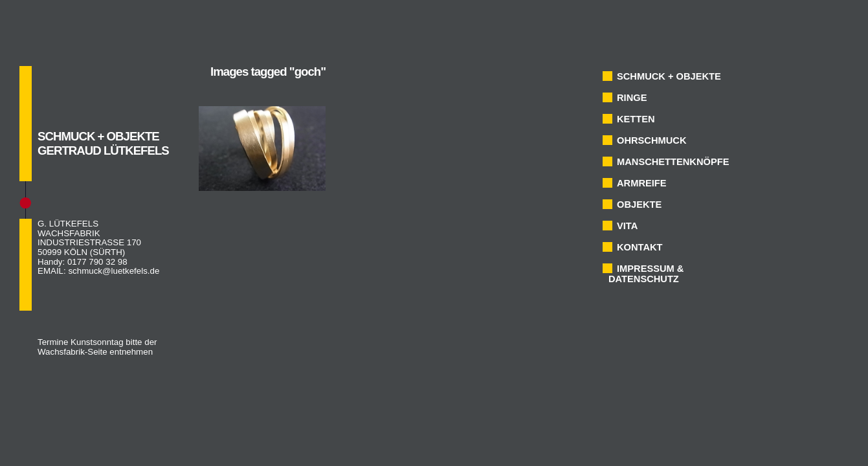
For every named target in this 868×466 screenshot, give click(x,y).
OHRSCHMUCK (651, 140)
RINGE (632, 98)
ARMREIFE (642, 183)
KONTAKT (640, 247)
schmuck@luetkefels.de (114, 271)
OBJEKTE (639, 205)
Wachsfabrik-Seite (72, 352)
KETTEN (636, 119)
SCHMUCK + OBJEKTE (669, 76)
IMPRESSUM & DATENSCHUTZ (646, 274)
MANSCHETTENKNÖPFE (673, 162)
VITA (627, 226)
